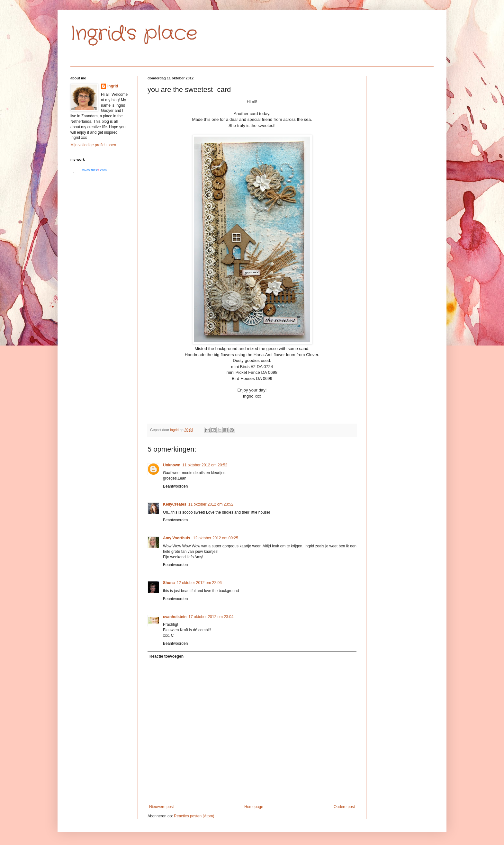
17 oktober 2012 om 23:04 (211, 617)
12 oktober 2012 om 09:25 (216, 538)
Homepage (254, 807)
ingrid (113, 86)
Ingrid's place (134, 34)
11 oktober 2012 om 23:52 (211, 504)
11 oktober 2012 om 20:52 (205, 465)
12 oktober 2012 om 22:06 (199, 583)
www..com (94, 170)
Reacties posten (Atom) (194, 816)
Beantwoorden (175, 486)
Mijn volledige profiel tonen (93, 145)
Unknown (172, 465)
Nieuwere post (162, 807)
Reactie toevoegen (166, 656)
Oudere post (344, 807)
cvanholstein (175, 617)
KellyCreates (175, 504)
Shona (169, 583)
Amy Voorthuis (177, 538)
